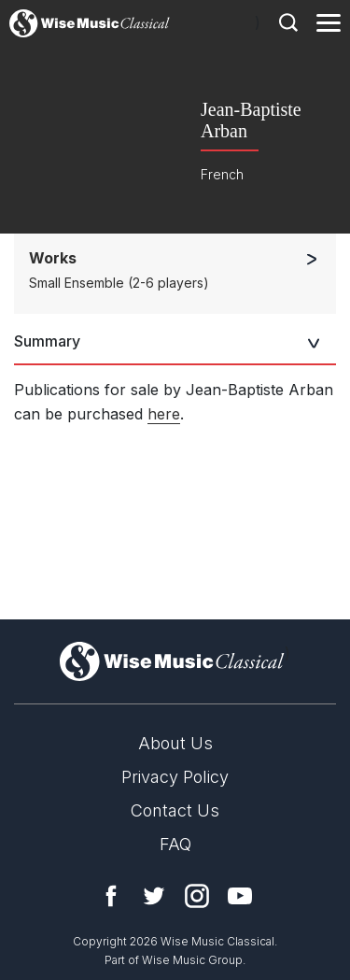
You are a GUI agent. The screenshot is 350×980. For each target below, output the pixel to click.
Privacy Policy (175, 777)
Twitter (154, 896)
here (164, 414)
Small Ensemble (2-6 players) (119, 283)
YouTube (240, 896)
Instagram (197, 896)
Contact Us (175, 810)
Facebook (111, 896)
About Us (175, 743)
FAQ (175, 844)
